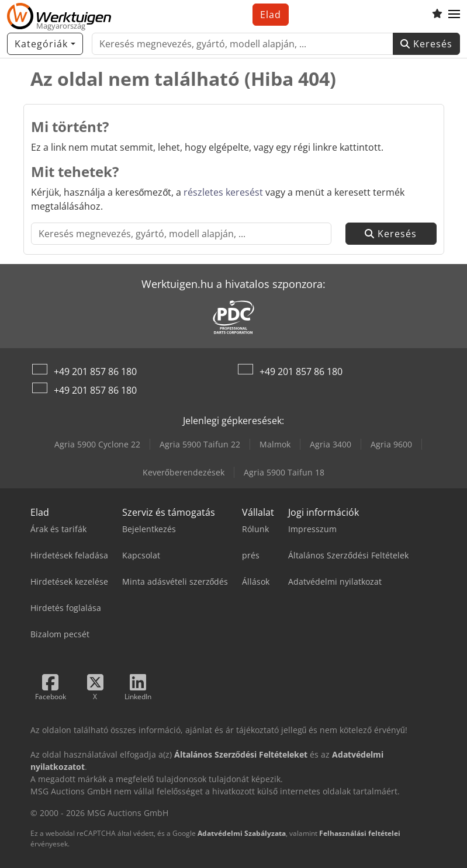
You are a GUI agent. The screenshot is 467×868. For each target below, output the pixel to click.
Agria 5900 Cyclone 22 (97, 444)
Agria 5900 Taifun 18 (284, 472)
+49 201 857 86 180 (95, 371)
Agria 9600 (391, 444)
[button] (454, 15)
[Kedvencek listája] (437, 15)
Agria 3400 (331, 444)
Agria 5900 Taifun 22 (200, 444)
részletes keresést (223, 192)
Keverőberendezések (184, 472)
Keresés (426, 44)
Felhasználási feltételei (360, 833)
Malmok (275, 444)
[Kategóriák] (45, 44)
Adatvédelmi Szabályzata (242, 833)
